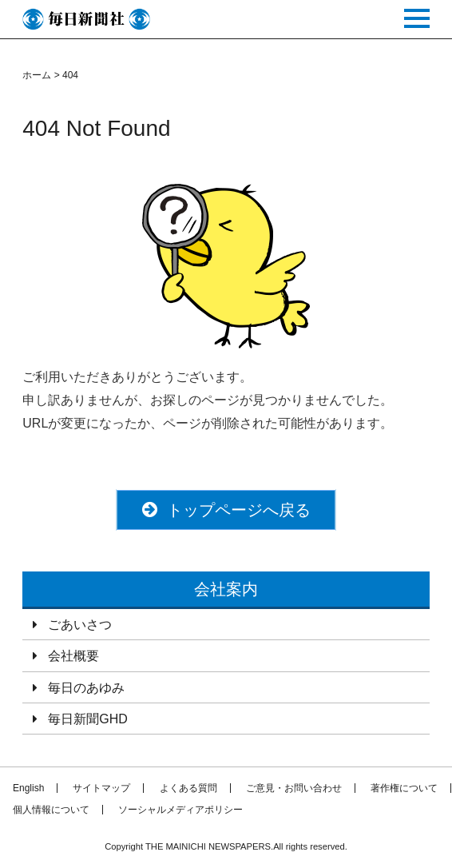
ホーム (37, 75)
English (28, 788)
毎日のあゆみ (86, 688)
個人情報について (51, 810)
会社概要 (73, 656)
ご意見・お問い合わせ (294, 788)
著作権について (404, 788)
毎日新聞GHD (88, 719)
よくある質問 (188, 788)
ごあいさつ (80, 625)
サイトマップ (101, 788)
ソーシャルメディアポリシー (180, 810)
